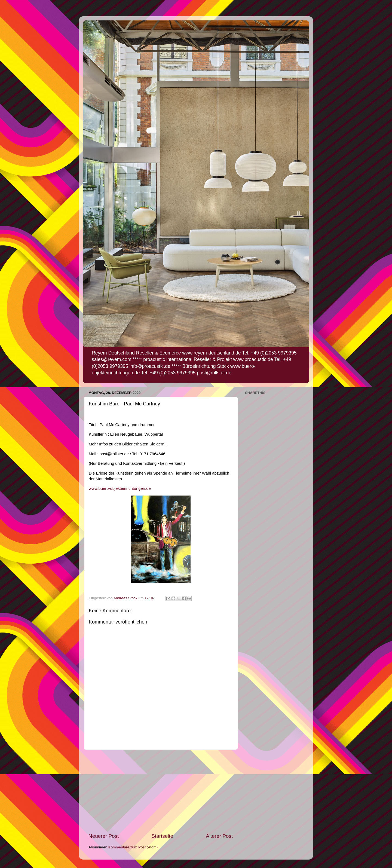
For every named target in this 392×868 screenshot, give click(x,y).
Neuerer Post (104, 836)
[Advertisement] (161, 791)
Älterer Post (219, 836)
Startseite (162, 836)
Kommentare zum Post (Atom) (133, 847)
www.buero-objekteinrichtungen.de (120, 488)
